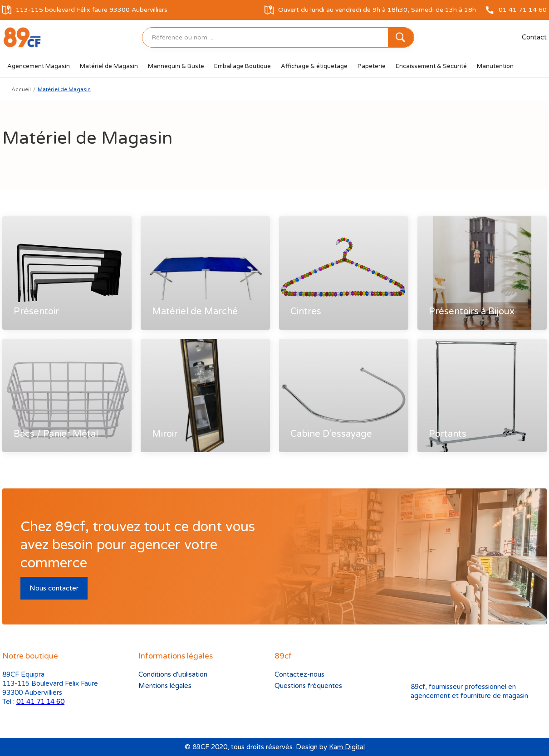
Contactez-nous (299, 674)
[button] (39, 66)
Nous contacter (54, 588)
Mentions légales (165, 686)
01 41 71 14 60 (40, 702)
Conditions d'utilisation (173, 674)
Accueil (21, 89)
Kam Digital (347, 747)
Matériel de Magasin (64, 89)
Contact (534, 37)
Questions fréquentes (308, 686)
